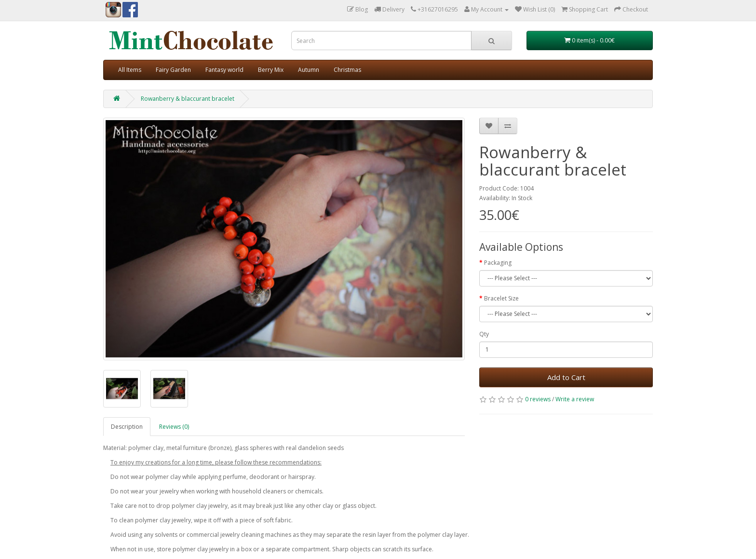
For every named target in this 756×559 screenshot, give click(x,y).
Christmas (347, 70)
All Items (130, 70)
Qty (484, 334)
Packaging (498, 263)
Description (127, 427)
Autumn (309, 70)
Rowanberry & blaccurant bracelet (188, 99)
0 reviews (538, 399)
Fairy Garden (173, 70)
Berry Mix (271, 70)
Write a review (575, 399)
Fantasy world (224, 70)
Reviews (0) (174, 427)
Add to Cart (566, 377)
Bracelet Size (501, 298)
